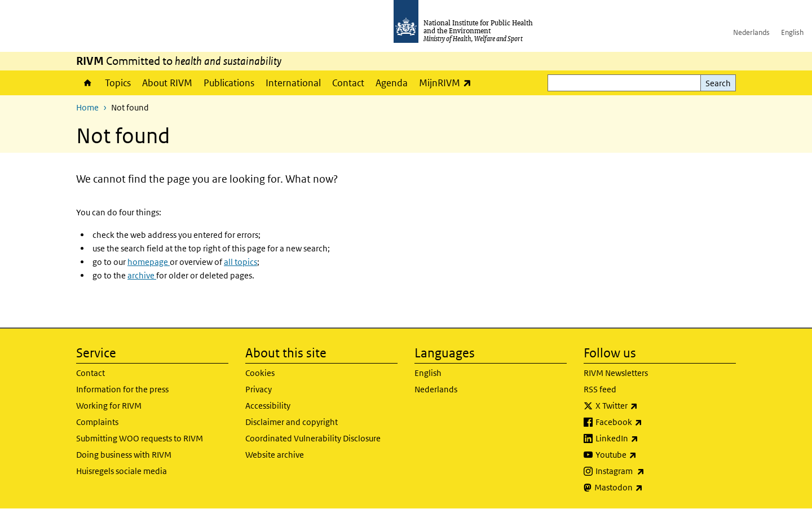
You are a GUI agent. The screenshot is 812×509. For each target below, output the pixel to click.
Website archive (275, 455)
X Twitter (646, 406)
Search (718, 83)
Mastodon (648, 488)
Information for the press (122, 389)
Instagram (650, 471)
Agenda (392, 83)
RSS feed (600, 389)
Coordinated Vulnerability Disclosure (313, 438)
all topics (240, 262)
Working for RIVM (109, 406)
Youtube (646, 455)
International (293, 83)
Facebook (648, 422)
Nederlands (751, 32)
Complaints (97, 422)
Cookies (260, 373)
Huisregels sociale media (122, 471)
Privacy (259, 389)
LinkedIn (646, 439)
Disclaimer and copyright (292, 422)
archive (142, 275)
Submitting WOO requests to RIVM (140, 438)
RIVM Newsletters (616, 373)
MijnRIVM (448, 83)
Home (88, 83)
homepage (149, 262)
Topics (118, 83)
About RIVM (167, 83)
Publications (229, 83)
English (792, 32)
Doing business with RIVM (124, 455)
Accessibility (268, 406)
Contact (348, 83)
